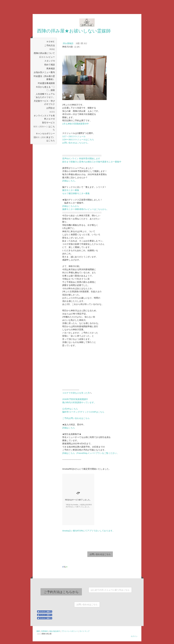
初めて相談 (50, 67)
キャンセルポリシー (45, 136)
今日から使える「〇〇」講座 (45, 91)
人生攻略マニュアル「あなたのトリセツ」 (44, 98)
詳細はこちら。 (70, 183)
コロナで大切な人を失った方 (76, 396)
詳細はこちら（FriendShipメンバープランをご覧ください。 (91, 456)
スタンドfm (50, 63)
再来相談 (51, 71)
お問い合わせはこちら (100, 557)
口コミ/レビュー (47, 60)
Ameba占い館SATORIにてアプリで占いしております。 (88, 533)
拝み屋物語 (68, 46)
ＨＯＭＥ (51, 44)
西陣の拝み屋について (44, 56)
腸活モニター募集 (71, 193)
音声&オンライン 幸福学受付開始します (81, 161)
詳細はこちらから (71, 209)
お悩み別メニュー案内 (44, 75)
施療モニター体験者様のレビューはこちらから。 (85, 212)
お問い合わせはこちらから (75, 145)
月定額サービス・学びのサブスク (44, 105)
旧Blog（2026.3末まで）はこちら (44, 142)
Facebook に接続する (45, 614)
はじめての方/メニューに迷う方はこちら (110, 593)
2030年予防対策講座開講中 (75, 402)
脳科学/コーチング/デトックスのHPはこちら (83, 415)
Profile (52, 52)
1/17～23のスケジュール (74, 139)
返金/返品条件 (55, 634)
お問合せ (51, 111)
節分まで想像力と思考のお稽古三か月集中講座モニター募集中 (92, 164)
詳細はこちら (69, 430)
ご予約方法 (50, 48)
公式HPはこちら (70, 411)
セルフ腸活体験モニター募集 (76, 196)
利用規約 (45, 634)
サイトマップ (84, 634)
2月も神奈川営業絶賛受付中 (76, 126)
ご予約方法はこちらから (61, 594)
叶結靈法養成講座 (46, 86)
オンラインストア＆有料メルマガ (44, 120)
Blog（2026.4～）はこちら (44, 131)
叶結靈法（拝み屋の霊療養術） (44, 80)
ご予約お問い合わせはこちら (76, 421)
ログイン (134, 639)
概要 (38, 634)
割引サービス (48, 125)
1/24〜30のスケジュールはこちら (78, 142)
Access (52, 114)
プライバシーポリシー (70, 634)
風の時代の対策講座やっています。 (79, 405)
